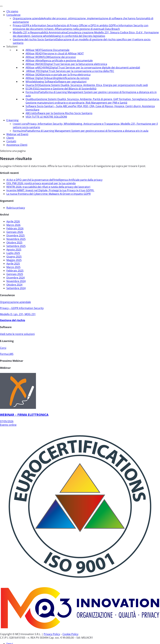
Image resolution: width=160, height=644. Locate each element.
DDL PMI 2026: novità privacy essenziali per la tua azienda (41, 183)
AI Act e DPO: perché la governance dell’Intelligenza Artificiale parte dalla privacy (54, 180)
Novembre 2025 (16, 239)
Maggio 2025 (14, 260)
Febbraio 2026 (15, 228)
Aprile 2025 (13, 264)
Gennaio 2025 (15, 274)
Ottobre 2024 (14, 285)
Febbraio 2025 (15, 271)
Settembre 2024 (16, 288)
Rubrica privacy (16, 208)
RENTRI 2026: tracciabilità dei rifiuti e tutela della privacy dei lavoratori (48, 187)
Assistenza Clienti (17, 145)
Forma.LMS (7, 354)
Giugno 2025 (14, 257)
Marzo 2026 (13, 225)
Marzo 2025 (13, 267)
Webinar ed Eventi (17, 134)
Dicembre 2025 (16, 235)
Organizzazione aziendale (15, 302)
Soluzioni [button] (12, 46)
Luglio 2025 (13, 253)
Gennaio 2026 (15, 232)
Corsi (3, 348)
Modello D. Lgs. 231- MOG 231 (18, 314)
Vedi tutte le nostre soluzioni (17, 334)
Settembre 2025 (16, 246)
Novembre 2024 (16, 281)
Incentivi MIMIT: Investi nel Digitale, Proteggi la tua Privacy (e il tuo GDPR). (50, 190)
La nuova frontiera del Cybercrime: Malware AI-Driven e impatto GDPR (49, 194)
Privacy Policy (52, 634)
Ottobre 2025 (14, 242)
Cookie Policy (70, 634)
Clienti (10, 138)
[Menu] (1, 6)
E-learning (12, 120)
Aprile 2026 (13, 221)
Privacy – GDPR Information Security (22, 308)
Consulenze (13, 15)
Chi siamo (12, 11)
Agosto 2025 (14, 250)
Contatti (11, 141)
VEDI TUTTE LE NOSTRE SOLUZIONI (46, 117)
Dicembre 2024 (16, 278)
